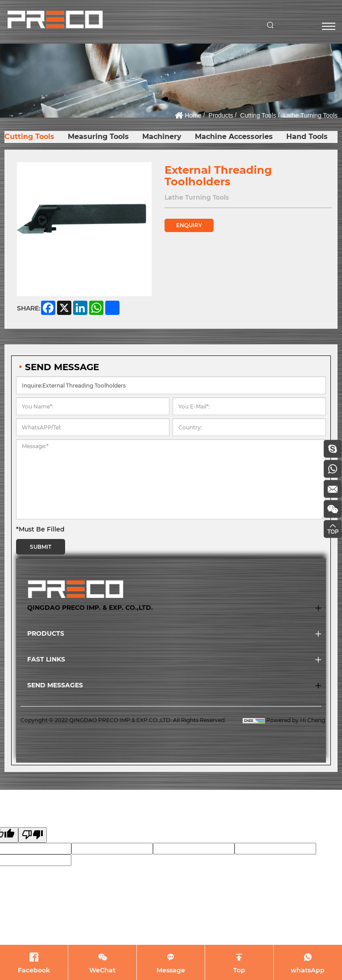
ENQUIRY (189, 225)
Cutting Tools (258, 115)
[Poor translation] (33, 835)
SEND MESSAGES (55, 685)
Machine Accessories (234, 137)
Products (221, 115)
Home (193, 115)
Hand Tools (307, 137)
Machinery (162, 137)
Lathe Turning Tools (310, 115)
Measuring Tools (98, 137)
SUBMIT (41, 547)
